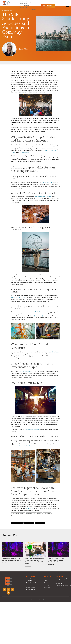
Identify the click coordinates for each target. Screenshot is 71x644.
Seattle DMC (48, 513)
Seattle (40, 513)
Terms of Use (52, 599)
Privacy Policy (44, 599)
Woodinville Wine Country (43, 197)
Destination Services (32, 583)
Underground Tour (47, 182)
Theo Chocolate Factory (26, 371)
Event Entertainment (32, 585)
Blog (7, 63)
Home (4, 63)
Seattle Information (7, 11)
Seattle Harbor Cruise (18, 297)
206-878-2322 (60, 581)
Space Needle (24, 153)
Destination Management (25, 7)
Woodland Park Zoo (53, 352)
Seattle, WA (59, 583)
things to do (15, 516)
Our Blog (47, 585)
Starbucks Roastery (25, 446)
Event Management (29, 523)
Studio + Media (30, 587)
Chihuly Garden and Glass (42, 312)
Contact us (30, 508)
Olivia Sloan (23, 49)
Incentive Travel (31, 513)
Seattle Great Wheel (38, 277)
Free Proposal (48, 6)
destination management (18, 513)
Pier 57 (13, 275)
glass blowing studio (41, 316)
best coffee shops (51, 442)
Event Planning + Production (26, 3)
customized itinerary (33, 430)
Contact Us (47, 587)
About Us (47, 583)
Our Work (33, 10)
